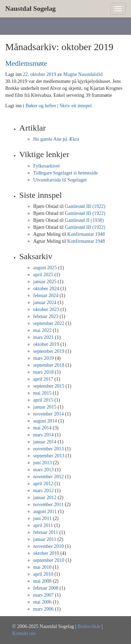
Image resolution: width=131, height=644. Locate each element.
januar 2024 (45, 302)
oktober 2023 (46, 309)
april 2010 (43, 574)
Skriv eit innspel (76, 106)
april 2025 (43, 275)
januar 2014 (45, 442)
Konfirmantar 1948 (86, 234)
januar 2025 (45, 282)
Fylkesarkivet (46, 166)
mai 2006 (42, 602)
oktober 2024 (46, 289)
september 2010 (49, 560)
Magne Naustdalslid (83, 74)
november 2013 (48, 449)
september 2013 (49, 456)
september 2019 (49, 351)
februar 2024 (46, 296)
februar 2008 (46, 588)
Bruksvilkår (89, 626)
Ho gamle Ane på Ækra (56, 139)
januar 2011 (45, 539)
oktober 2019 (46, 344)
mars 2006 (43, 609)
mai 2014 (42, 428)
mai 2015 (42, 393)
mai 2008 (42, 581)
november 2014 (48, 414)
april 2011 (43, 525)
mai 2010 (42, 567)
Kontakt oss (24, 633)
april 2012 (43, 484)
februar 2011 (46, 532)
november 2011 (48, 505)
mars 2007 (43, 595)
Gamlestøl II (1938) (84, 220)
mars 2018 (43, 372)
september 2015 (49, 386)
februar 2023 (46, 316)
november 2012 (48, 477)
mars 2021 (43, 337)
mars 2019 (43, 358)
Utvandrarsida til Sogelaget (60, 180)
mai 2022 (42, 330)
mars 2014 (43, 435)
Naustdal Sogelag (30, 9)
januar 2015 (45, 407)
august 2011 (45, 511)
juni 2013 (42, 463)
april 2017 (43, 379)
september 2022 (49, 323)
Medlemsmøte (26, 63)
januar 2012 (45, 498)
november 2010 (48, 546)
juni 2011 (42, 518)
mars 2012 (43, 491)
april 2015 (43, 400)
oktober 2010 (46, 553)
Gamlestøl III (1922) (85, 206)
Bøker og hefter (41, 106)
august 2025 (45, 268)
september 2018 (49, 365)
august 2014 (45, 421)
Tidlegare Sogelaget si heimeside (65, 173)
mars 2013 (43, 470)
